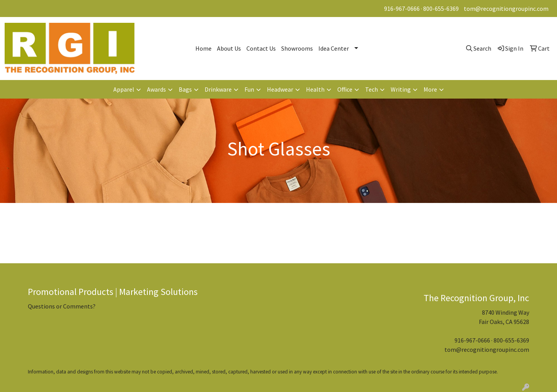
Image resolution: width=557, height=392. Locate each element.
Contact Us (261, 48)
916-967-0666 (402, 9)
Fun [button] (249, 89)
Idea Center (334, 48)
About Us (229, 48)
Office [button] (345, 89)
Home (203, 48)
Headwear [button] (280, 89)
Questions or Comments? (62, 306)
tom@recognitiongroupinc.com (506, 9)
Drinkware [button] (218, 89)
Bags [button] (185, 89)
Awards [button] (156, 89)
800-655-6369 (441, 9)
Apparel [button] (124, 89)
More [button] (430, 89)
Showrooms (297, 48)
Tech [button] (372, 89)
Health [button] (315, 89)
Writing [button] (401, 89)
